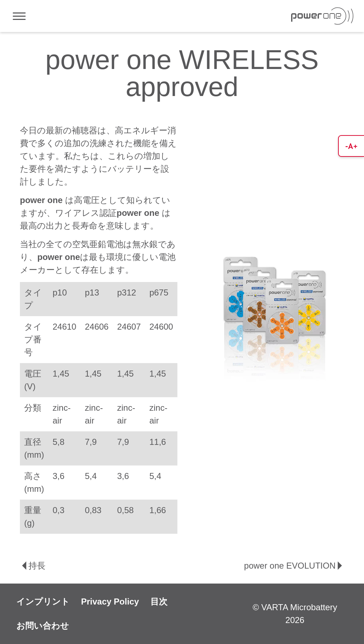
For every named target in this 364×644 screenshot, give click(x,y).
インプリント (43, 602)
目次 (159, 602)
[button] (351, 146)
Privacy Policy (110, 602)
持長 (33, 566)
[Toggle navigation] (19, 16)
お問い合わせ (43, 626)
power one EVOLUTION (294, 566)
